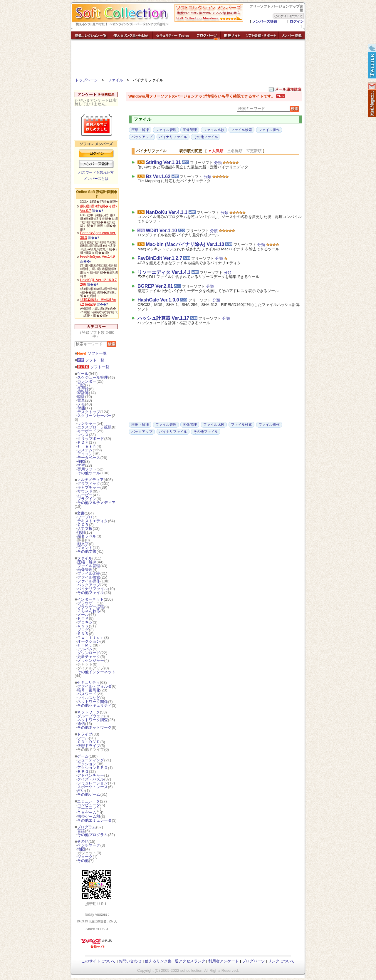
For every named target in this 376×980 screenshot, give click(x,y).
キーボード (87, 431)
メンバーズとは (96, 179)
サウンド (85, 491)
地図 (81, 849)
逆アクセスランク (190, 961)
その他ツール (89, 473)
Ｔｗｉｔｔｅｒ (91, 638)
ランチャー (87, 423)
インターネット (90, 599)
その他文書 (87, 551)
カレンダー (87, 381)
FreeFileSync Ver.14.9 (98, 257)
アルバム (85, 649)
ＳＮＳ (83, 634)
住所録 (83, 389)
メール (83, 615)
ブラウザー (87, 603)
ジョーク (85, 857)
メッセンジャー (91, 660)
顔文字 (83, 544)
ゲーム (83, 756)
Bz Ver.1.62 (158, 176)
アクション (87, 764)
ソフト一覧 (92, 353)
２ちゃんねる (89, 611)
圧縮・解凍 (87, 562)
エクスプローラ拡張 (94, 427)
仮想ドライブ (89, 746)
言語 (81, 831)
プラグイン (87, 499)
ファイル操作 (89, 581)
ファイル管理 (89, 566)
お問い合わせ (130, 961)
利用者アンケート (224, 961)
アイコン (85, 454)
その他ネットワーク (94, 727)
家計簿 (83, 393)
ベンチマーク (89, 845)
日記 (81, 385)
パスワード (87, 694)
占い (81, 791)
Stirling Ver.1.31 (163, 162)
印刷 (81, 532)
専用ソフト (87, 469)
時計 (81, 397)
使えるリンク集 (158, 961)
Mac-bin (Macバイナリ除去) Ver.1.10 (185, 244)
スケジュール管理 (93, 377)
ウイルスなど (89, 698)
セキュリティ (88, 682)
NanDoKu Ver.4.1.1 (166, 212)
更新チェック (89, 657)
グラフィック (89, 484)
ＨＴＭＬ (85, 645)
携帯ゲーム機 (89, 816)
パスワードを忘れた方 (96, 172)
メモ (81, 404)
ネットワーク (88, 712)
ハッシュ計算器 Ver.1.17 (163, 318)
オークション (89, 641)
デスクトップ (89, 412)
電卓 (81, 400)
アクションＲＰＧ (93, 768)
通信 (81, 724)
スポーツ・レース (93, 787)
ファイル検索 (89, 577)
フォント (85, 548)
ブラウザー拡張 (91, 607)
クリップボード (91, 439)
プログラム (87, 827)
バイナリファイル (93, 589)
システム (85, 450)
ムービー (85, 495)
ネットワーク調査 (93, 720)
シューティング (91, 760)
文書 (81, 513)
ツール (83, 374)
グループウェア (91, 716)
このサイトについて (99, 961)
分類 (218, 163)
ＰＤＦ (83, 442)
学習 (81, 465)
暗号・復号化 (89, 690)
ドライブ (85, 734)
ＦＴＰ (83, 618)
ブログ (83, 630)
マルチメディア (90, 480)
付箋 (81, 408)
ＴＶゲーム (87, 813)
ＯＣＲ (83, 525)
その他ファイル (91, 593)
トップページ (86, 80)
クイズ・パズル (91, 779)
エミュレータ (88, 801)
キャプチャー (89, 487)
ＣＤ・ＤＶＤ (89, 742)
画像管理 (85, 570)
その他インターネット (96, 672)
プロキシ (85, 622)
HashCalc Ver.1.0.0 (158, 300)
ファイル (115, 80)
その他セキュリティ (94, 705)
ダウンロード (89, 653)
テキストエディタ (93, 521)
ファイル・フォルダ (94, 686)
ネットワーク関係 (93, 702)
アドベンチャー (91, 775)
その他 (83, 841)
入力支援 (85, 528)
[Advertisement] (188, 60)
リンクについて (281, 961)
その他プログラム (93, 835)
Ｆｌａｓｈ (87, 446)
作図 (81, 461)
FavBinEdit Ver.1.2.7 (160, 258)
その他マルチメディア (96, 503)
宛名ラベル (87, 536)
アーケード (87, 809)
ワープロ (85, 517)
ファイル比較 (89, 573)
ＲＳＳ (83, 626)
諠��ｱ (98, 211)
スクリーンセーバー (94, 416)
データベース (89, 458)
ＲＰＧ (83, 772)
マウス (83, 435)
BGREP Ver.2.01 (155, 286)
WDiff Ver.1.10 (161, 231)
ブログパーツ (254, 961)
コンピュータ (89, 805)
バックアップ (89, 585)
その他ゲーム (89, 794)
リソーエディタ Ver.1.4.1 (164, 272)
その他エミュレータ (94, 820)
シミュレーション (93, 783)
